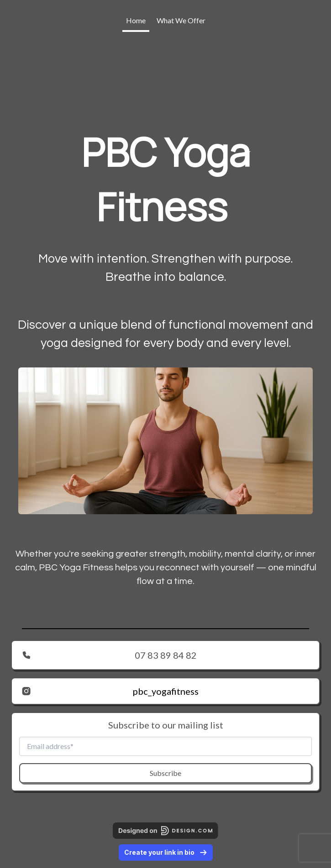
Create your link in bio (166, 852)
